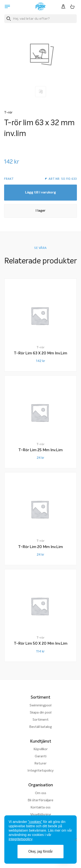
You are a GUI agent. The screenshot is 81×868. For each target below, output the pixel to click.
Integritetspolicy (40, 771)
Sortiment (41, 720)
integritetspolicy (20, 839)
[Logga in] (63, 6)
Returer (40, 764)
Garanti (41, 756)
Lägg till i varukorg (40, 193)
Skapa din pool (41, 713)
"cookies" (35, 822)
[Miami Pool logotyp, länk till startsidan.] (41, 6)
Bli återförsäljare (40, 800)
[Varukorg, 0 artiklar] (72, 6)
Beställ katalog (40, 727)
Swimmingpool (40, 706)
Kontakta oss (40, 808)
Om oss (41, 793)
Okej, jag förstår (40, 851)
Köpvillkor (41, 749)
